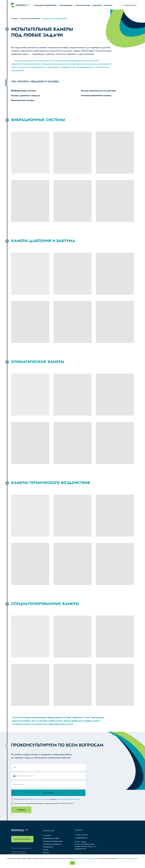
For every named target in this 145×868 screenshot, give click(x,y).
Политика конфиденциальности (21, 848)
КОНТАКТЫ (108, 5)
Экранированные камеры (51, 838)
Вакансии (46, 853)
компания (97, 5)
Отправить (21, 811)
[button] (22, 839)
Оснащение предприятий (45, 5)
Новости (46, 850)
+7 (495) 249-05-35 (130, 5)
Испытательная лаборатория (52, 844)
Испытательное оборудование (53, 841)
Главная (14, 18)
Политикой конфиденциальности (69, 800)
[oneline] (48, 785)
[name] (48, 769)
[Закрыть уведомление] (143, 856)
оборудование (66, 5)
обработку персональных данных (37, 800)
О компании (47, 835)
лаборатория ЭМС (83, 5)
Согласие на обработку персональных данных (19, 853)
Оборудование (48, 847)
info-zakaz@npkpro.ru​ (81, 838)
